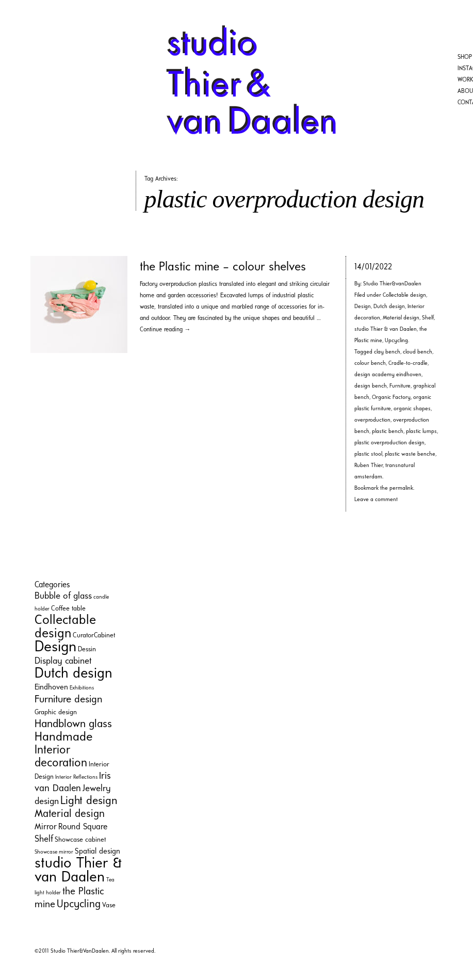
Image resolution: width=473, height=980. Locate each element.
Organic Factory (391, 398)
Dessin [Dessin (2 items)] (87, 649)
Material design (401, 318)
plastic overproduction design (389, 443)
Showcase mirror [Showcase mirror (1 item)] (54, 852)
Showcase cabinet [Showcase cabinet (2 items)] (80, 840)
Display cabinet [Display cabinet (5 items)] (63, 661)
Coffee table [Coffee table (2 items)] (68, 609)
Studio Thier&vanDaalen (392, 284)
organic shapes (412, 409)
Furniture (400, 386)
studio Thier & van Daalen (386, 330)
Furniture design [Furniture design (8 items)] (68, 700)
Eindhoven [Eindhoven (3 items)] (51, 688)
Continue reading (165, 330)
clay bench (387, 352)
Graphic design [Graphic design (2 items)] (56, 712)
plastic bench (388, 432)
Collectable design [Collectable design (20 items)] (65, 627)
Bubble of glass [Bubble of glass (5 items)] (63, 596)
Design (363, 307)
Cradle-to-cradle (408, 364)
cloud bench (418, 352)
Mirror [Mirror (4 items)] (46, 827)
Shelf (428, 318)
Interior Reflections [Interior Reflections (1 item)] (76, 777)
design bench (371, 386)
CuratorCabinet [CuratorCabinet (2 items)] (94, 636)
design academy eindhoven (388, 375)
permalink (401, 488)
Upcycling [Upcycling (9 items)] (79, 904)
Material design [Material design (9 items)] (70, 814)
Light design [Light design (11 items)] (89, 801)
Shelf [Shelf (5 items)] (44, 839)
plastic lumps (421, 432)
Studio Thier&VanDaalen (80, 951)
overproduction (372, 420)
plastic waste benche (410, 454)
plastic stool (368, 454)
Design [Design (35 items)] (55, 647)
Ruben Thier (369, 466)
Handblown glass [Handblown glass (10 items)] (73, 724)
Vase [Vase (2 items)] (109, 905)
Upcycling (396, 341)
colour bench (370, 364)
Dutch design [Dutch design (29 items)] (74, 674)
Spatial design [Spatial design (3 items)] (97, 852)
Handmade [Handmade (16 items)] (63, 737)
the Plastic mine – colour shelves (223, 267)
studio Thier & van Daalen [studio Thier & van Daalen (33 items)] (78, 871)
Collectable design (404, 295)
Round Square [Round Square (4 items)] (83, 827)
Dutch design (389, 307)
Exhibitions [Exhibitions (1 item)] (82, 688)
